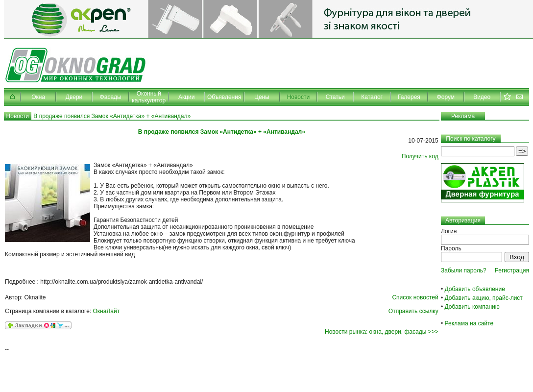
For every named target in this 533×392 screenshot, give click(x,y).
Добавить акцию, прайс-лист (484, 298)
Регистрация (512, 270)
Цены (262, 97)
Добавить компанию (472, 307)
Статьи (335, 97)
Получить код (420, 156)
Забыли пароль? (464, 270)
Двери (74, 97)
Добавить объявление (475, 289)
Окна (38, 97)
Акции (187, 97)
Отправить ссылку (413, 311)
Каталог (372, 97)
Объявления (224, 97)
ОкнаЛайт (107, 311)
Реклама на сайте (469, 323)
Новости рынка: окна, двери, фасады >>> (382, 332)
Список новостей (415, 297)
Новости (298, 97)
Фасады (111, 97)
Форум (446, 97)
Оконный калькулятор (149, 97)
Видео (482, 97)
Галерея (409, 97)
